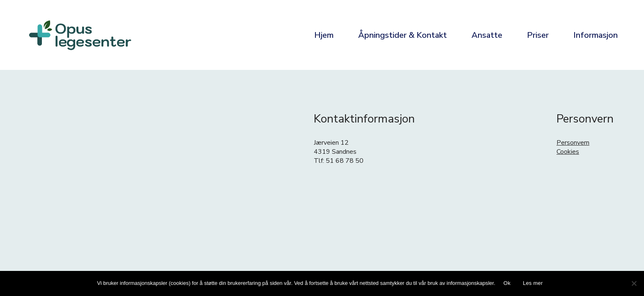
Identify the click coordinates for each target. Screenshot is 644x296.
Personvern (573, 143)
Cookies (568, 152)
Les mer (533, 283)
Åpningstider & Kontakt (402, 35)
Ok (507, 283)
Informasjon (596, 35)
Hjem (324, 35)
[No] (634, 283)
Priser (538, 35)
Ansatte (487, 35)
